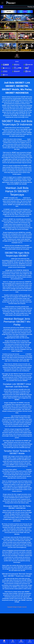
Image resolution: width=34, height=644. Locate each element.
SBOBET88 (8, 259)
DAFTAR (9, 12)
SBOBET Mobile (21, 470)
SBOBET (24, 139)
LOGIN (25, 12)
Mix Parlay (22, 354)
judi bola (20, 198)
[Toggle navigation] (2, 3)
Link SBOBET (7, 416)
